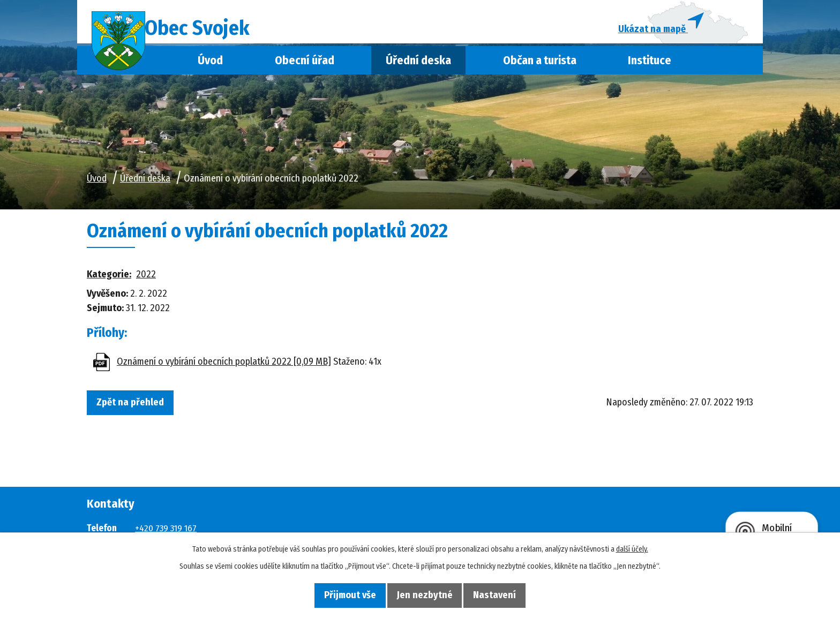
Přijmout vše (340, 594)
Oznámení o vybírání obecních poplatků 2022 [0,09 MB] (224, 367)
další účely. (632, 548)
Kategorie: (109, 280)
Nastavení (505, 594)
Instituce (650, 66)
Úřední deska (418, 66)
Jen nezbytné (425, 594)
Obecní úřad (305, 66)
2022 (146, 280)
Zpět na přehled (135, 409)
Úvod (210, 66)
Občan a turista (540, 66)
